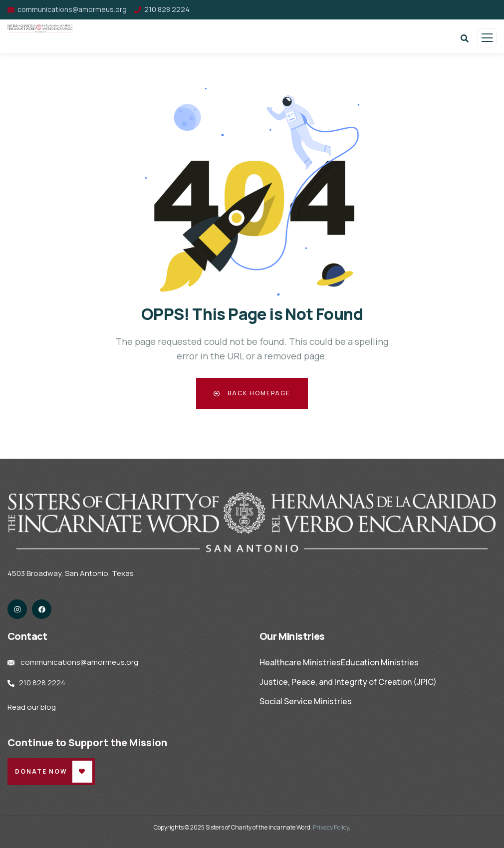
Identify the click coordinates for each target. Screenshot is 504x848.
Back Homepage (252, 393)
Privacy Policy (331, 827)
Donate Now (41, 771)
